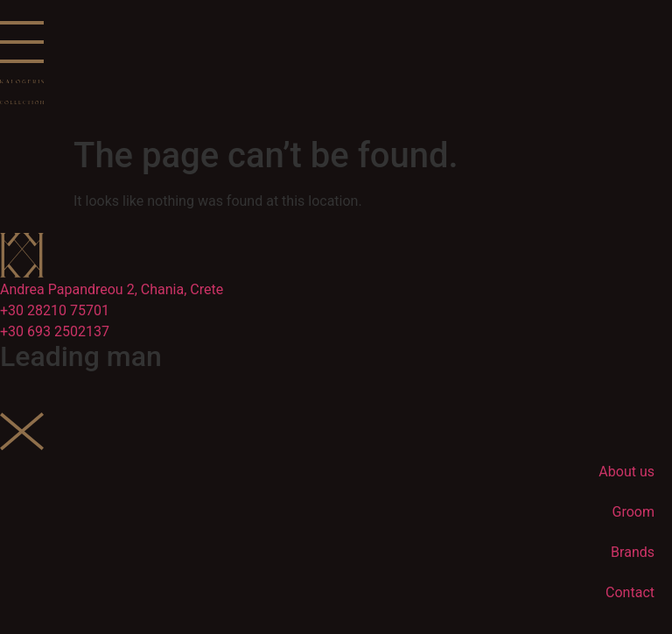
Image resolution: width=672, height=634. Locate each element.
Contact (630, 592)
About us (626, 472)
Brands (633, 552)
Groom (633, 512)
